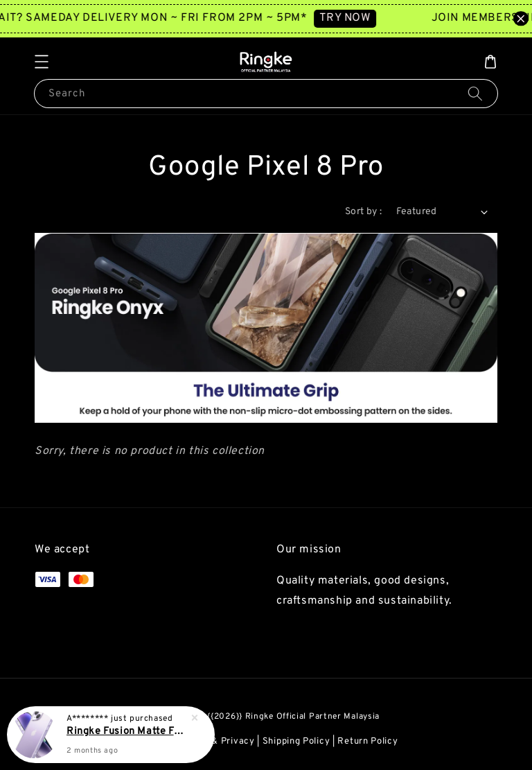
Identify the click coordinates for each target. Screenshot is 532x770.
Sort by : (364, 212)
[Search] (475, 93)
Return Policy (367, 742)
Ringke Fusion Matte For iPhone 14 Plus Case (127, 734)
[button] (42, 62)
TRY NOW (355, 18)
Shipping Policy (296, 742)
